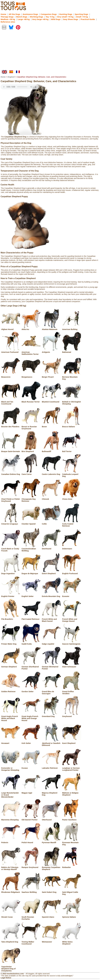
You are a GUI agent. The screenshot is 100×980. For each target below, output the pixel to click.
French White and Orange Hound (72, 619)
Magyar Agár (31, 792)
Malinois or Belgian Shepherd (72, 793)
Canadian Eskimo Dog (11, 473)
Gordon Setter (31, 691)
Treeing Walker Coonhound (31, 942)
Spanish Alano (51, 916)
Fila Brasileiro (11, 618)
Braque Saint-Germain (11, 450)
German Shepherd (11, 666)
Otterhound (51, 819)
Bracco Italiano (72, 426)
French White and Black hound (51, 619)
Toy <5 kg (50, 17)
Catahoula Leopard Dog (72, 474)
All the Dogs (15, 14)
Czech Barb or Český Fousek (11, 549)
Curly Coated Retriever (72, 524)
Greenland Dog (51, 715)
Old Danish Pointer (31, 819)
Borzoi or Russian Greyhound (31, 427)
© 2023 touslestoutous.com (12, 974)
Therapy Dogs (7, 17)
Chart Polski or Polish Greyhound (11, 499)
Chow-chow (72, 498)
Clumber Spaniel (31, 523)
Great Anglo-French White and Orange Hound (31, 717)
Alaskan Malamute (51, 328)
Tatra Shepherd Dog (11, 941)
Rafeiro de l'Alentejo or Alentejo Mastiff (11, 867)
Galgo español (51, 643)
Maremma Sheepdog (11, 819)
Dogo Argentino (11, 572)
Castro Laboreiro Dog (51, 473)
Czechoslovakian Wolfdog (31, 549)
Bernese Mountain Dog (72, 377)
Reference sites (8, 22)
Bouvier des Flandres (11, 426)
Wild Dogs (56, 19)
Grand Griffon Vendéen (72, 692)
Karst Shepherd (72, 742)
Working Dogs (36, 17)
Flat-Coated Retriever (31, 618)
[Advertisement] (50, 51)
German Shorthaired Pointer (31, 667)
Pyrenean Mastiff (51, 841)
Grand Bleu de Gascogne (51, 692)
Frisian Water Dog (11, 643)
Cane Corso (31, 473)
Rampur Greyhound (31, 866)
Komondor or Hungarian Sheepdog (11, 768)
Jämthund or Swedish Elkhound (51, 743)
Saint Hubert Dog (51, 891)
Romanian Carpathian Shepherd (51, 867)
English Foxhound (72, 572)
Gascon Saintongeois (72, 643)
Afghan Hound (11, 328)
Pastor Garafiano (72, 819)
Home (3, 14)
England (11, 77)
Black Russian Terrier (31, 401)
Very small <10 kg (65, 17)
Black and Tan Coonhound (11, 402)
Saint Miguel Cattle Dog (72, 892)
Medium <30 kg (8, 19)
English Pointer (11, 595)
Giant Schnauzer (72, 666)
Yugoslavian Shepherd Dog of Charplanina (11, 968)
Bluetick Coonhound (51, 401)
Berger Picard (51, 376)
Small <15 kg (82, 17)
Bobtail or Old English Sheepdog (72, 402)
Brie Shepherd (31, 450)
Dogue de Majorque (31, 572)
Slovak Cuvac (11, 916)
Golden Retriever (11, 691)
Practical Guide (88, 19)
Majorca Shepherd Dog (51, 793)
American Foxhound (11, 351)
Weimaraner (51, 941)
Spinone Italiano (72, 916)
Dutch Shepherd (51, 572)
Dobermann (72, 548)
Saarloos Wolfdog (31, 891)
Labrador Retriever (51, 767)
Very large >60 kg (40, 19)
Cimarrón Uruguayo (11, 523)
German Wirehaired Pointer (51, 667)
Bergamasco (31, 376)
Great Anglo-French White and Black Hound (11, 717)
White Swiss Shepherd (72, 942)
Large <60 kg (24, 19)
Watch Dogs (22, 17)
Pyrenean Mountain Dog (72, 843)
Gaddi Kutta (31, 643)
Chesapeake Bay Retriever (31, 499)
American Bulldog (72, 328)
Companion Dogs (49, 14)
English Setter (31, 595)
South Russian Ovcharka (31, 917)
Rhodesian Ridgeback (11, 891)
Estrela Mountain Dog (51, 595)
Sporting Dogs (81, 14)
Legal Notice (6, 978)
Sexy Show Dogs (70, 19)
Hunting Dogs (66, 14)
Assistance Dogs (30, 14)
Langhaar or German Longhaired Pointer (72, 768)
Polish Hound (31, 841)
